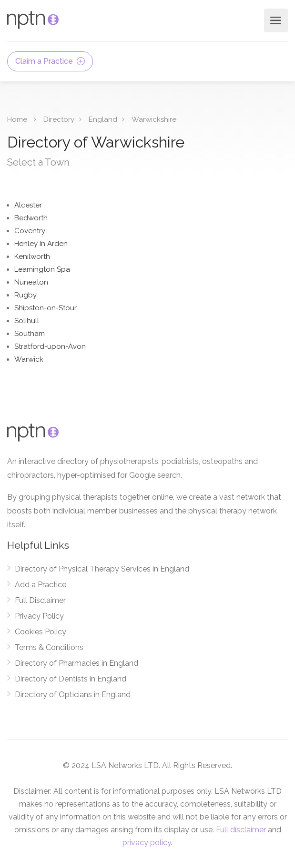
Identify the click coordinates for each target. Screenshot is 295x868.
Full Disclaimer (40, 600)
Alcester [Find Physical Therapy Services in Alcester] (28, 205)
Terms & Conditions (49, 647)
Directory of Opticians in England (73, 695)
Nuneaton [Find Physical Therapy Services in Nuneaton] (31, 282)
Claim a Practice (50, 61)
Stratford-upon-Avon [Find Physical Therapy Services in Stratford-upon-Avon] (50, 346)
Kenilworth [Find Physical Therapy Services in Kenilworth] (32, 256)
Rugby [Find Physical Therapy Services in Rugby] (25, 295)
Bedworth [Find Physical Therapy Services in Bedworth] (31, 218)
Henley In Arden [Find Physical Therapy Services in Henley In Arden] (41, 244)
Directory (59, 119)
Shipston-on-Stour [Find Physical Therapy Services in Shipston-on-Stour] (46, 308)
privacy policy (147, 843)
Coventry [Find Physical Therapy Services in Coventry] (30, 231)
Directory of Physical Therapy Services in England (102, 569)
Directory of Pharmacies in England (76, 663)
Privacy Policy (39, 616)
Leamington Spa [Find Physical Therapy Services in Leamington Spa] (42, 269)
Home (17, 119)
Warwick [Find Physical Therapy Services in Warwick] (29, 359)
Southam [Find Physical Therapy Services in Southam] (30, 334)
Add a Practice (41, 585)
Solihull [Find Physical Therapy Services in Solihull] (27, 321)
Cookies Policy (41, 632)
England (103, 119)
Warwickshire (154, 119)
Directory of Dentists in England (71, 679)
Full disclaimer (241, 830)
